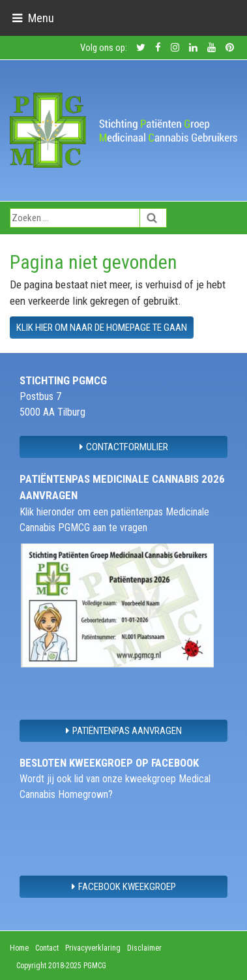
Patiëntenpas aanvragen (124, 731)
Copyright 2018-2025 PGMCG (61, 966)
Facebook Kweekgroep (124, 887)
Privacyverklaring (93, 948)
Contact (47, 948)
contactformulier (124, 447)
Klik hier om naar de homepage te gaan (102, 328)
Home (19, 948)
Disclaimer (144, 948)
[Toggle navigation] (33, 18)
